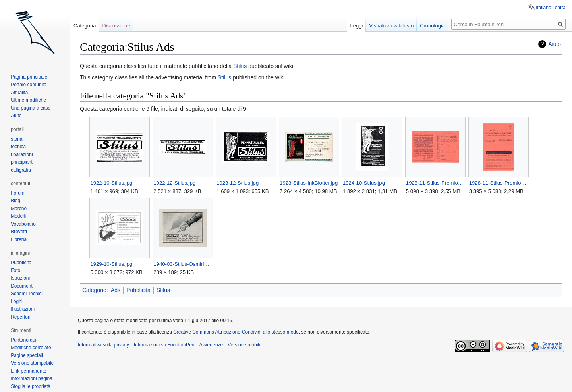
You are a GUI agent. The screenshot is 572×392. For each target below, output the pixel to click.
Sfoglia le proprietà (31, 386)
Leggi (357, 26)
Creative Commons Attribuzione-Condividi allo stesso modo (236, 332)
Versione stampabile (32, 363)
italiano (544, 8)
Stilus (240, 66)
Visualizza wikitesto (391, 26)
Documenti (22, 286)
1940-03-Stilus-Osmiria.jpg (183, 264)
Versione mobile (244, 345)
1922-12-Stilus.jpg (174, 183)
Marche (19, 209)
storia (16, 139)
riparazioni (22, 154)
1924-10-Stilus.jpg (364, 183)
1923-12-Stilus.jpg (238, 183)
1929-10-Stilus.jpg (111, 264)
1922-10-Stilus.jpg (111, 183)
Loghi (16, 301)
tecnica (18, 147)
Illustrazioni (23, 309)
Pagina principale (29, 77)
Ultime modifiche (28, 100)
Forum (18, 193)
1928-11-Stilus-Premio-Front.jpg (498, 183)
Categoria (85, 26)
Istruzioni (20, 278)
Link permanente (28, 371)
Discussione (116, 26)
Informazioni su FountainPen (164, 345)
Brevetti (19, 232)
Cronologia (432, 26)
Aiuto (555, 44)
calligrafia (21, 170)
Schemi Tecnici (27, 294)
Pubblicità (138, 290)
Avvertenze (211, 345)
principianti (22, 162)
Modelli (18, 216)
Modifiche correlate (31, 348)
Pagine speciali (27, 355)
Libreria (19, 239)
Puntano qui (23, 340)
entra (560, 8)
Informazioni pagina (32, 378)
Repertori (20, 317)
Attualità (19, 93)
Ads (116, 290)
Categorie (94, 290)
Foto (15, 270)
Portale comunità (29, 85)
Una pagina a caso (31, 108)
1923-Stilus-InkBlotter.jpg (309, 183)
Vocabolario (23, 224)
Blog (15, 201)
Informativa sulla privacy (103, 345)
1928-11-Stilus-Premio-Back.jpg (435, 183)
